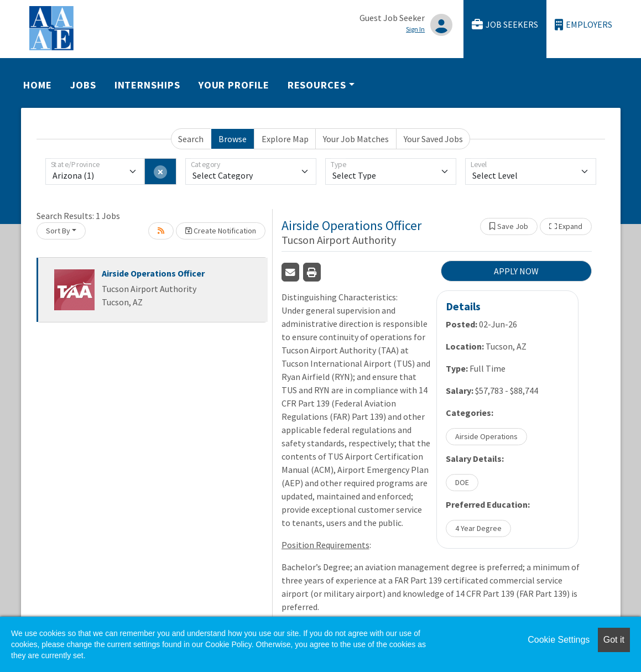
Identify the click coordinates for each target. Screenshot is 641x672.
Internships (147, 85)
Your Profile (234, 85)
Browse (233, 139)
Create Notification (221, 231)
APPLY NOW (516, 271)
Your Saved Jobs (433, 139)
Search (191, 139)
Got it (614, 640)
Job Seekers (505, 25)
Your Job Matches (356, 139)
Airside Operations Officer (153, 273)
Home (38, 85)
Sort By (58, 231)
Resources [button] (317, 85)
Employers (583, 25)
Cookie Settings (559, 640)
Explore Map (285, 139)
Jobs (83, 85)
